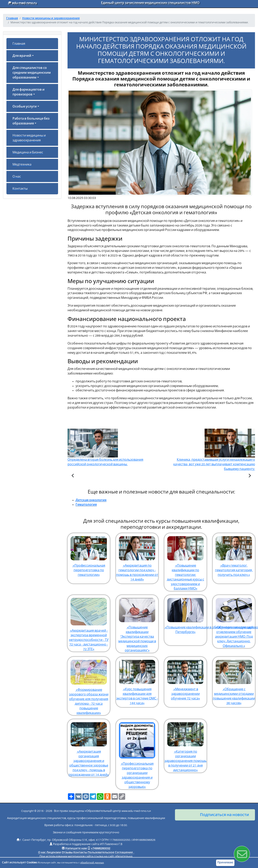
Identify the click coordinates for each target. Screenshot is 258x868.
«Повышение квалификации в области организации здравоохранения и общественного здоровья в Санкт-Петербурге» (185, 614)
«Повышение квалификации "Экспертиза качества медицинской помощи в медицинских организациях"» (137, 623)
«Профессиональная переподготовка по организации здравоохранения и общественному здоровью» (137, 754)
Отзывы (67, 852)
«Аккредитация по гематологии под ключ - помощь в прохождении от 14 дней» (137, 557)
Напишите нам (76, 848)
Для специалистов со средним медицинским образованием (32, 73)
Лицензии (54, 852)
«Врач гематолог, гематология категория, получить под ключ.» (234, 555)
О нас (17, 177)
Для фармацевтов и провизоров (29, 92)
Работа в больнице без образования (31, 121)
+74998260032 (101, 848)
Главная (19, 44)
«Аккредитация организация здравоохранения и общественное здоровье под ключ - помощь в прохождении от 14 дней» (89, 748)
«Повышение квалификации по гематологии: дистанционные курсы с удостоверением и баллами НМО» (185, 562)
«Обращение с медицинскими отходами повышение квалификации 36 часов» (234, 681)
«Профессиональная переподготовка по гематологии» (89, 555)
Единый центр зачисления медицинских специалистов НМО (150, 3)
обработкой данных (92, 863)
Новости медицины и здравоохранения (29, 138)
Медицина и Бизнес (28, 152)
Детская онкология (91, 500)
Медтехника (22, 164)
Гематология (86, 505)
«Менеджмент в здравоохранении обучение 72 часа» (185, 678)
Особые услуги (25, 107)
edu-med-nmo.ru (22, 3)
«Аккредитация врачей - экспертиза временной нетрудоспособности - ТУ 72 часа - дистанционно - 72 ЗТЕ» (89, 623)
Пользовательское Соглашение (110, 852)
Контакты (20, 189)
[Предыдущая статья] (73, 476)
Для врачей (22, 56)
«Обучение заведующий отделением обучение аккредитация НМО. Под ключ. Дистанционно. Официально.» (234, 621)
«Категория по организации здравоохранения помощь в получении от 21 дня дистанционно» (185, 745)
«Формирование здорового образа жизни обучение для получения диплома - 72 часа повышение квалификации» (89, 686)
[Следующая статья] (250, 476)
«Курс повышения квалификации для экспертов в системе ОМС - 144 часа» (137, 681)
